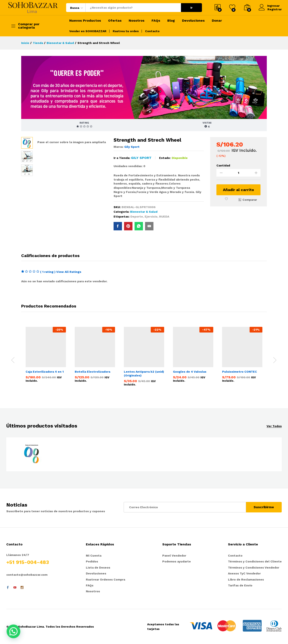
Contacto (152, 31)
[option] (46, 356)
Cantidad (223, 165)
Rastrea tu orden (126, 31)
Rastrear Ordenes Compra (105, 579)
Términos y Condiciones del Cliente (255, 561)
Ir (191, 8)
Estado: (165, 158)
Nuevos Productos (85, 21)
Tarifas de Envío (240, 585)
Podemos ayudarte (177, 561)
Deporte (137, 216)
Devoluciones (193, 21)
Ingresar (269, 6)
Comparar (250, 200)
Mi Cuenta (94, 556)
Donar (217, 21)
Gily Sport (132, 147)
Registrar (275, 9)
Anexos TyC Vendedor (244, 573)
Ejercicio (151, 216)
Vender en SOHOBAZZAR (88, 31)
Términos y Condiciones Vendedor (254, 567)
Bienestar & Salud (144, 212)
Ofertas (115, 21)
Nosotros (137, 21)
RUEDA (164, 216)
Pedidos (92, 561)
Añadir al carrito (238, 190)
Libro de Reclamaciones (246, 579)
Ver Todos (274, 426)
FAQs (156, 21)
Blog (171, 21)
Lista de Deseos (98, 567)
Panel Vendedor (174, 556)
